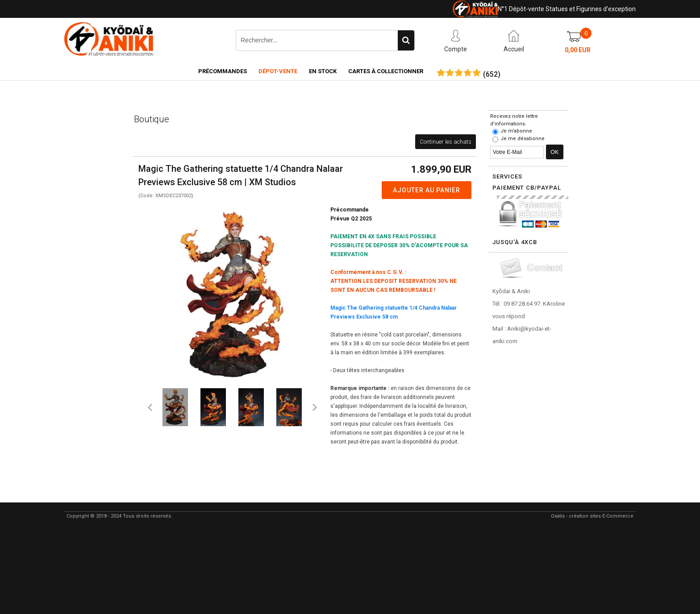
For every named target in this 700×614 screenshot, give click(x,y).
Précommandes (223, 71)
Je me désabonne (523, 139)
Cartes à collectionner (386, 71)
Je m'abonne (516, 131)
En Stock (323, 71)
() (492, 75)
